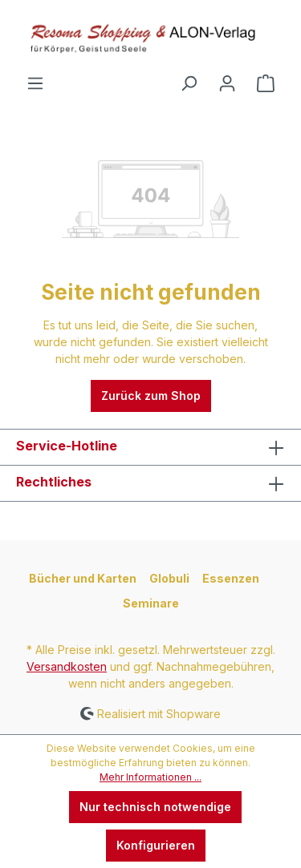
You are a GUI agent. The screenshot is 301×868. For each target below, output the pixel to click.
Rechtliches (54, 482)
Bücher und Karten (83, 578)
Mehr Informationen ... (150, 777)
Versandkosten (67, 666)
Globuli (169, 578)
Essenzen (231, 578)
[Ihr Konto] (227, 83)
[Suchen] (189, 83)
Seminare (151, 603)
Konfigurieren (156, 845)
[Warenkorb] (266, 83)
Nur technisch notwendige (155, 807)
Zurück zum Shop (151, 396)
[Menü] (35, 83)
